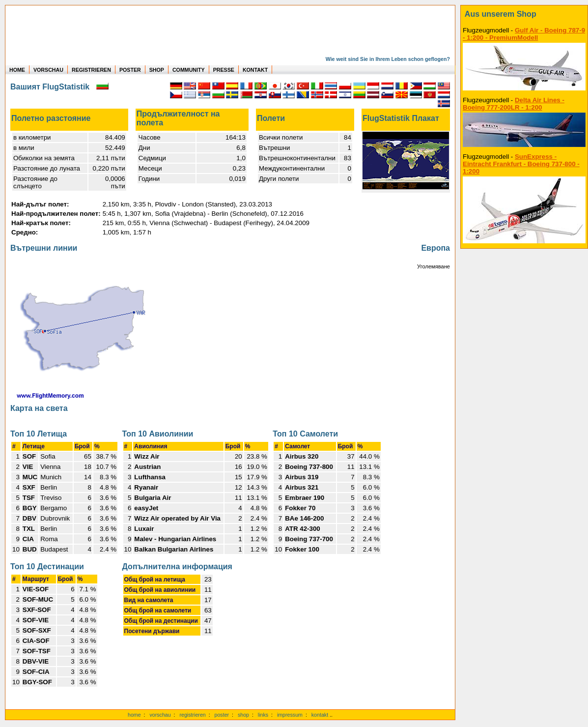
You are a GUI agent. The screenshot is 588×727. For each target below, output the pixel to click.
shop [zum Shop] (243, 715)
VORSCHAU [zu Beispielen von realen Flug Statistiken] (48, 70)
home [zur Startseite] (134, 715)
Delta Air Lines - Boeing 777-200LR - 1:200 (514, 104)
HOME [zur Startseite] (17, 70)
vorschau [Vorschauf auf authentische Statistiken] (160, 715)
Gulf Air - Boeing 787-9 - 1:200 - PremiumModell (524, 34)
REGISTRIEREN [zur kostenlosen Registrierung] (91, 70)
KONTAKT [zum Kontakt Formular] (255, 70)
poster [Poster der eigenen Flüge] (222, 715)
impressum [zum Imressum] (290, 715)
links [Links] (263, 715)
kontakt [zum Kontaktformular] (320, 715)
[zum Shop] (524, 14)
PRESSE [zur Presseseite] (224, 70)
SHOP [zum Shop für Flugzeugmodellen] (157, 70)
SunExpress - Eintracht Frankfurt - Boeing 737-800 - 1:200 (521, 164)
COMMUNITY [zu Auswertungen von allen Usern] (189, 70)
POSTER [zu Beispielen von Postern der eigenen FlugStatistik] (130, 70)
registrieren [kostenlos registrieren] (192, 715)
